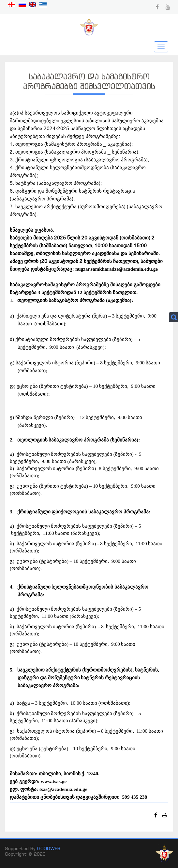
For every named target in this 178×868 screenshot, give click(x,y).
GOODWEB (49, 848)
